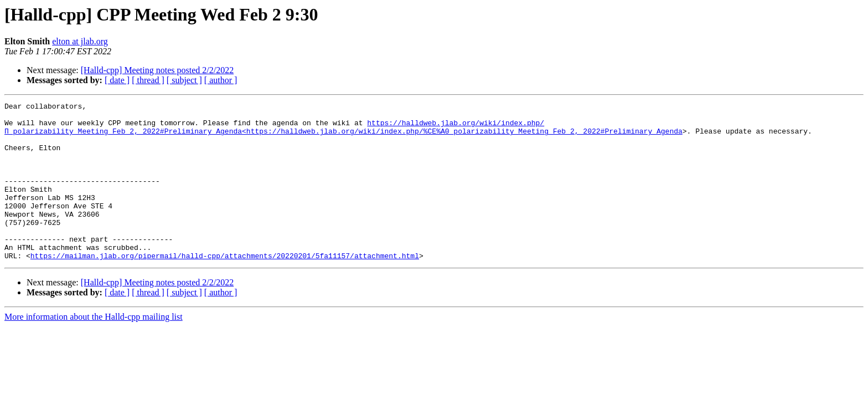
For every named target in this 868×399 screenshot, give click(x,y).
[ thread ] (148, 80)
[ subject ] (184, 80)
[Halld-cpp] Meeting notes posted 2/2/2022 (157, 70)
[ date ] (117, 80)
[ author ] (221, 80)
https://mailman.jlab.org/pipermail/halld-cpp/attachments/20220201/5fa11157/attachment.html (225, 287)
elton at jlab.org (80, 41)
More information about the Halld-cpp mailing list (94, 348)
